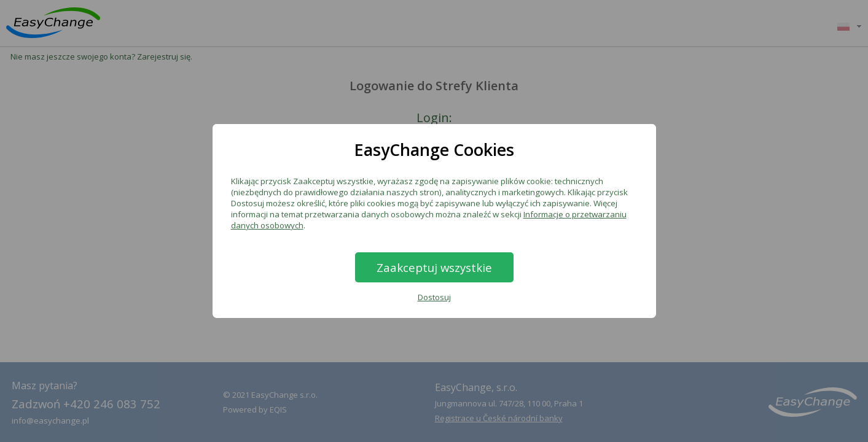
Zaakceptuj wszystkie (434, 267)
